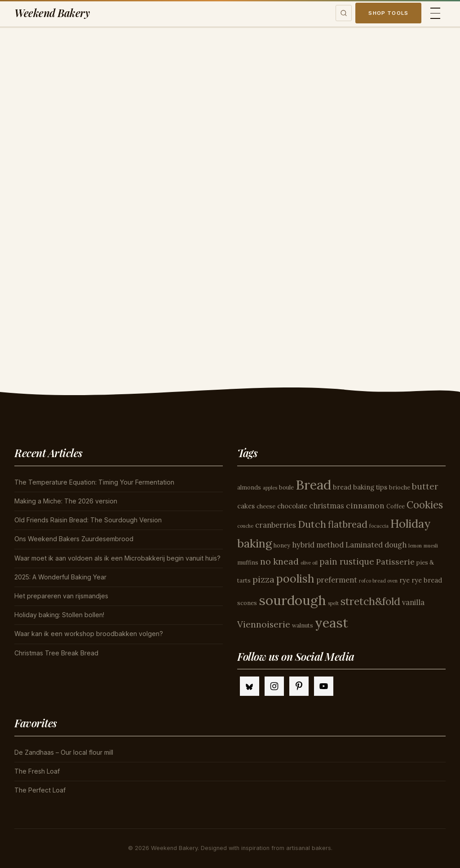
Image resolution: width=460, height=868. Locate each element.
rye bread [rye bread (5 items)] (427, 580)
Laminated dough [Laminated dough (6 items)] (376, 545)
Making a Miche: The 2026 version (66, 501)
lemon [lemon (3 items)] (415, 546)
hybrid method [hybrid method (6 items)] (318, 545)
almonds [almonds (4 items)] (249, 487)
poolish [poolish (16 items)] (295, 579)
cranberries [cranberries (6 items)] (276, 525)
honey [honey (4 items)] (282, 545)
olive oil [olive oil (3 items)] (309, 563)
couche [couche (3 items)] (245, 526)
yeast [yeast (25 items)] (332, 623)
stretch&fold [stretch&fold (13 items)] (370, 601)
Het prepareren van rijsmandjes (61, 596)
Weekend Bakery (52, 13)
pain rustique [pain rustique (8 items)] (347, 561)
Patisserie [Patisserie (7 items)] (395, 562)
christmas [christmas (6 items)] (327, 506)
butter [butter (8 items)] (425, 486)
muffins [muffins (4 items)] (248, 563)
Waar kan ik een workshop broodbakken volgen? (89, 634)
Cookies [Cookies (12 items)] (425, 505)
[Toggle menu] (435, 13)
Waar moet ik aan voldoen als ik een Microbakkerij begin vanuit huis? (117, 558)
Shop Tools (388, 13)
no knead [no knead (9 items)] (279, 561)
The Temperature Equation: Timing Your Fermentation (94, 482)
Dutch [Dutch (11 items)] (312, 524)
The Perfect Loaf (40, 790)
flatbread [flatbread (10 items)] (348, 524)
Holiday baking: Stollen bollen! (59, 615)
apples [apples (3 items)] (270, 488)
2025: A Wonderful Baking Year (60, 577)
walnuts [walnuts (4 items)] (303, 625)
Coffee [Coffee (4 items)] (396, 506)
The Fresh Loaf (37, 771)
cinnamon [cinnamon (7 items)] (365, 505)
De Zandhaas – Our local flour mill (64, 752)
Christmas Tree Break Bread (56, 653)
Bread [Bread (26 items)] (313, 485)
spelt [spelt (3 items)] (333, 603)
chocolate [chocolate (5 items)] (292, 506)
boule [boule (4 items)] (286, 487)
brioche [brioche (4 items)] (400, 487)
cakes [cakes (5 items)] (246, 506)
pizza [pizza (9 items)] (263, 579)
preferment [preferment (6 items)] (337, 580)
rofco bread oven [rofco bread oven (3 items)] (378, 581)
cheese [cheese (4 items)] (266, 506)
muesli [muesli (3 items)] (431, 546)
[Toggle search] (344, 13)
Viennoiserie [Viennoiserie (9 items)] (264, 624)
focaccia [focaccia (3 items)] (379, 526)
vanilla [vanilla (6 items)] (413, 602)
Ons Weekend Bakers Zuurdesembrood (74, 539)
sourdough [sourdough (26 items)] (292, 600)
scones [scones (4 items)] (247, 603)
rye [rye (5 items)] (405, 580)
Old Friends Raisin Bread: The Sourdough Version (88, 520)
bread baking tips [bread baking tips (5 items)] (360, 487)
